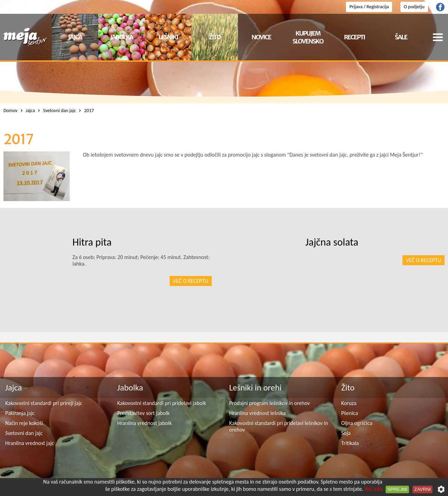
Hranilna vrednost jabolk (145, 423)
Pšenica (350, 413)
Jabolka (130, 388)
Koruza (349, 403)
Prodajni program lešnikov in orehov (270, 403)
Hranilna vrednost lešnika (258, 413)
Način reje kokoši (24, 423)
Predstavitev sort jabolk (143, 413)
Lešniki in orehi (256, 388)
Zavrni (422, 489)
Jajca (13, 388)
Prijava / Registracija (369, 7)
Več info (374, 489)
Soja (346, 433)
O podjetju (414, 7)
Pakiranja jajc (20, 413)
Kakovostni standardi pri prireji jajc (44, 403)
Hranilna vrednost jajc (29, 443)
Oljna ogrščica (357, 423)
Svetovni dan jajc (24, 433)
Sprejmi (397, 489)
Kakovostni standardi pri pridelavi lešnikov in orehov (279, 426)
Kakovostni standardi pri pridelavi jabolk (162, 403)
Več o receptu (424, 260)
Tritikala (350, 443)
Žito (348, 388)
